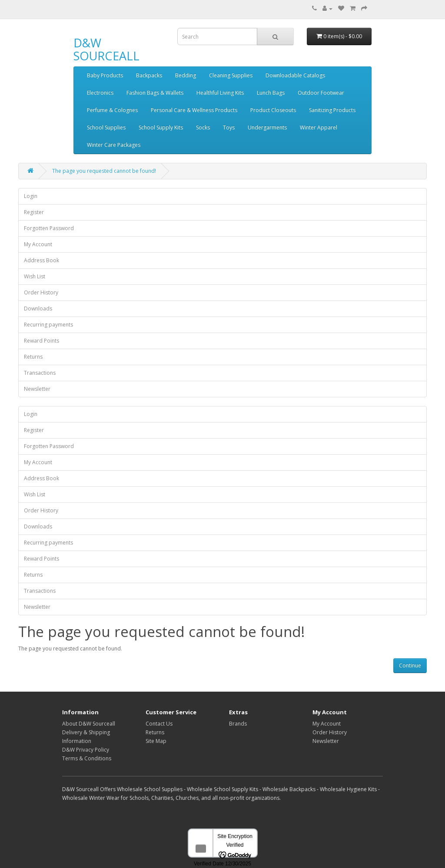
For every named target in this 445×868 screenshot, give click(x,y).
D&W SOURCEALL (106, 49)
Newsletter (37, 389)
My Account (38, 244)
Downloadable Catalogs (295, 75)
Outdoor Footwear (321, 93)
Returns (33, 357)
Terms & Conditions (87, 758)
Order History (41, 292)
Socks (203, 127)
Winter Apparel (319, 127)
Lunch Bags (271, 93)
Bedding (186, 75)
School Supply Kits (161, 127)
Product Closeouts (273, 110)
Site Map (156, 741)
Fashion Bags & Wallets (155, 93)
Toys (229, 127)
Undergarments (267, 127)
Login (31, 196)
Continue (410, 665)
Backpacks (149, 75)
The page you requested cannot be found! (104, 171)
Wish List (35, 276)
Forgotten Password (49, 228)
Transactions (40, 373)
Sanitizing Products (332, 110)
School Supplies (106, 127)
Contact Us (159, 724)
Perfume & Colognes (112, 110)
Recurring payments (48, 325)
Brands (238, 724)
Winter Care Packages (114, 145)
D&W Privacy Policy (86, 750)
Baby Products (105, 75)
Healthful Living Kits (220, 93)
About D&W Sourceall (89, 724)
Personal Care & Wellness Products (194, 110)
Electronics (100, 93)
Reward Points (42, 341)
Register (34, 212)
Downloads (38, 309)
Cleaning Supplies (231, 75)
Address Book (42, 260)
